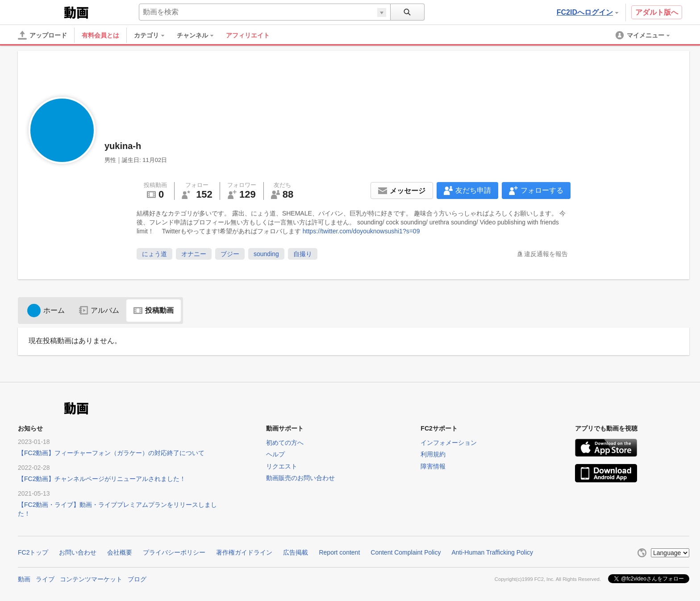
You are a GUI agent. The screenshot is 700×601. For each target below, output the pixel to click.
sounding (266, 254)
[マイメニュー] (643, 35)
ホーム (46, 310)
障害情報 (433, 466)
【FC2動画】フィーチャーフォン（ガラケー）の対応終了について (111, 453)
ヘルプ (275, 454)
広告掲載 (296, 552)
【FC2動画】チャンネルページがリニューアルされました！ (102, 479)
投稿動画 (154, 310)
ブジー (230, 254)
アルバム (99, 310)
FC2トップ (33, 552)
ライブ (45, 579)
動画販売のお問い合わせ (300, 478)
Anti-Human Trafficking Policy (492, 552)
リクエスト (282, 466)
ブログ (137, 579)
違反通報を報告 (546, 254)
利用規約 (433, 454)
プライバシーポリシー (174, 552)
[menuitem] (154, 35)
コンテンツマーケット (91, 579)
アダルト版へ (657, 12)
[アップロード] (42, 35)
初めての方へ (285, 443)
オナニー (194, 254)
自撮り (303, 254)
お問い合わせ (78, 552)
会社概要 (120, 552)
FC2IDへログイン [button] (587, 12)
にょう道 (154, 254)
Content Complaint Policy (406, 552)
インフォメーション (449, 443)
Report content (339, 552)
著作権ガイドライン (244, 552)
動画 (24, 579)
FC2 (40, 12)
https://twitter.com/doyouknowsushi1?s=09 (361, 231)
